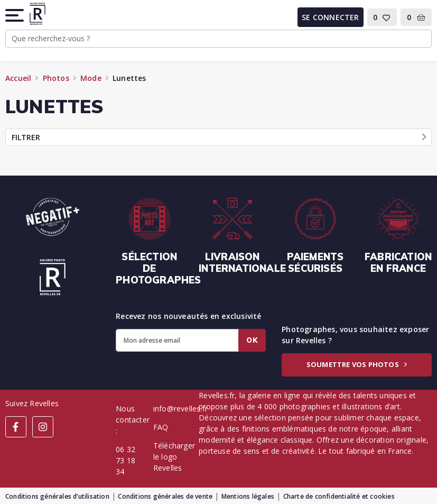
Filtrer (219, 137)
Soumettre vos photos (357, 364)
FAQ (161, 427)
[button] (15, 15)
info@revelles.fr (180, 409)
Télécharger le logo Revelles (174, 457)
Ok (252, 340)
